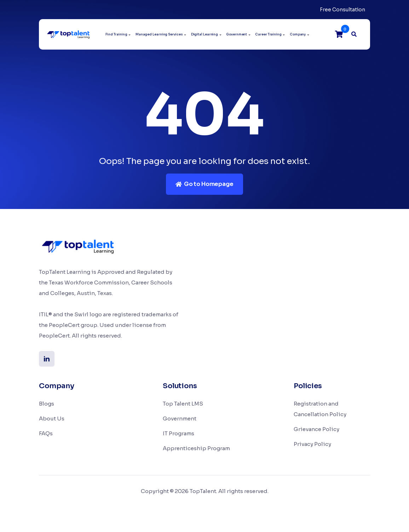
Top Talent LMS (183, 404)
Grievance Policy (316, 429)
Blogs (47, 404)
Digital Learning (205, 34)
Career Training (268, 34)
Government (237, 34)
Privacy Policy (312, 444)
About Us (52, 418)
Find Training (116, 34)
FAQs (46, 433)
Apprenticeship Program (196, 448)
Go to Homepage (204, 184)
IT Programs (178, 433)
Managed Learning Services (159, 34)
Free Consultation (342, 10)
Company (298, 34)
